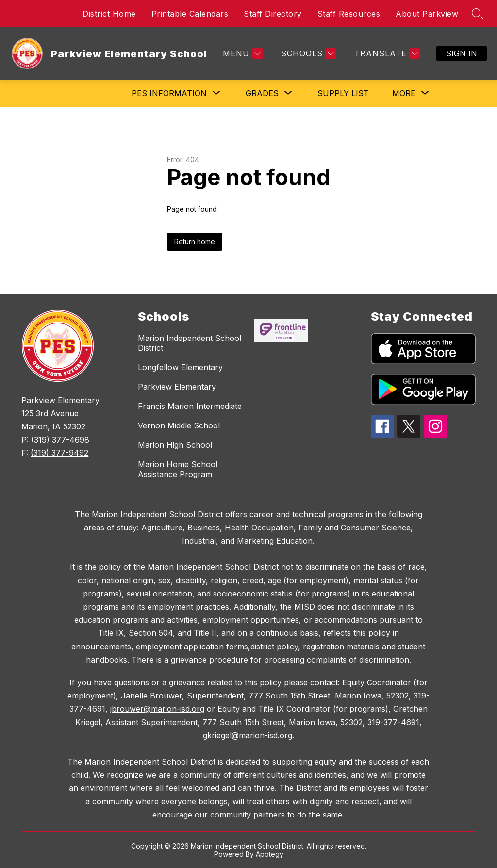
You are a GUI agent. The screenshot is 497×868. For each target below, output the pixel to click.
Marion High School (175, 445)
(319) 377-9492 (59, 453)
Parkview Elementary (177, 387)
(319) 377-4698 (60, 440)
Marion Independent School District (190, 343)
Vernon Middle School (179, 425)
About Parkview (427, 14)
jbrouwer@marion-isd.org (157, 709)
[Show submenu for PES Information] (169, 93)
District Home (109, 14)
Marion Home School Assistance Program (178, 469)
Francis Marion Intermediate (190, 406)
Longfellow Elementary (180, 367)
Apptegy (270, 854)
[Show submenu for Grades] (262, 93)
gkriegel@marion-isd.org (248, 735)
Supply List (343, 93)
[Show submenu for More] (404, 93)
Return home (195, 242)
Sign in (462, 53)
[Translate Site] (386, 54)
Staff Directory (273, 14)
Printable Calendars (190, 14)
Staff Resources (349, 14)
